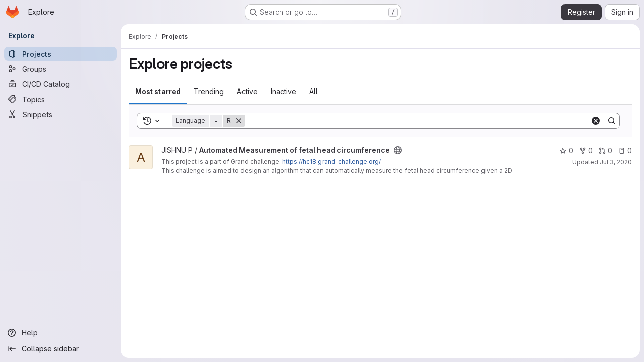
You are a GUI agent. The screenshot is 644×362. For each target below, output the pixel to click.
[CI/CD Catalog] (60, 84)
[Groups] (60, 69)
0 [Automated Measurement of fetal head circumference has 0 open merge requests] (606, 151)
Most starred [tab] (158, 91)
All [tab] (314, 91)
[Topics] (60, 99)
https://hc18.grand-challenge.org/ (332, 162)
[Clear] (596, 121)
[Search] (418, 121)
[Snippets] (60, 114)
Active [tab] (247, 91)
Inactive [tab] (284, 91)
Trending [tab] (209, 91)
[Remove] (239, 121)
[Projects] (60, 54)
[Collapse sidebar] (60, 349)
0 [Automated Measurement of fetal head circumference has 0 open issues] (625, 151)
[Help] (60, 333)
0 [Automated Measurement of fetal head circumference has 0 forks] (586, 151)
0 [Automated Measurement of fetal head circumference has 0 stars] (566, 151)
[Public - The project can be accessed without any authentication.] (398, 150)
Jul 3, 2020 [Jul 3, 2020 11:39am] (616, 162)
